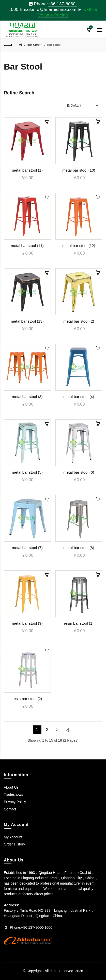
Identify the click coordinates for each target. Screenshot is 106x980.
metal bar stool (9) (27, 623)
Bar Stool (54, 45)
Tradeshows (13, 794)
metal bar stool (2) (79, 321)
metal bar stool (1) (27, 170)
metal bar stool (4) (79, 397)
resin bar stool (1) (79, 623)
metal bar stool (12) (79, 246)
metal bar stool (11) (27, 246)
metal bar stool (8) (79, 548)
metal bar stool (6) (79, 472)
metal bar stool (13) (27, 321)
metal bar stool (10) (79, 170)
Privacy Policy (15, 802)
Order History (14, 844)
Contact (10, 809)
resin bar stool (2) (27, 699)
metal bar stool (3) (27, 397)
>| (68, 730)
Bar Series (35, 45)
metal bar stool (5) (27, 472)
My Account (13, 837)
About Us (11, 787)
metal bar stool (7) (27, 548)
